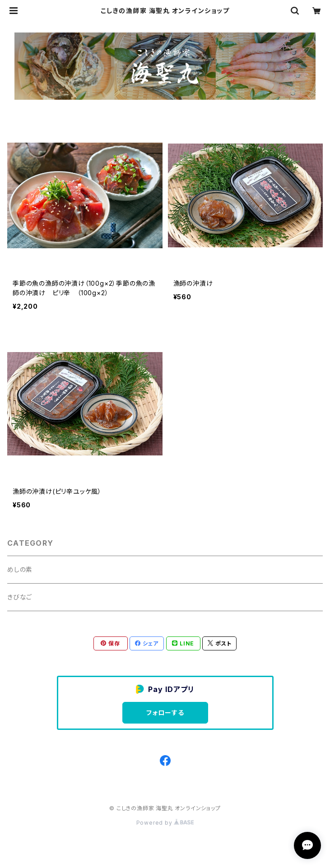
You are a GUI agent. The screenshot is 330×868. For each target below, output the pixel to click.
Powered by (165, 823)
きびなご (20, 597)
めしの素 (20, 569)
